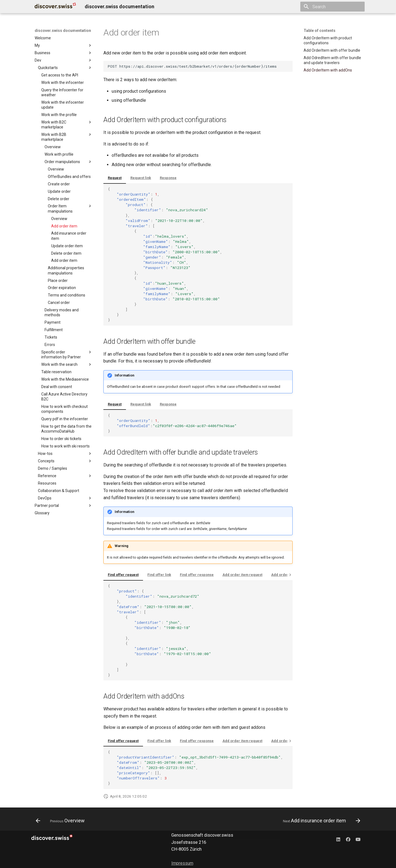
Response (168, 178)
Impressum (182, 863)
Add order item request (242, 575)
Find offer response (197, 575)
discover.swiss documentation (63, 31)
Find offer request (123, 575)
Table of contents (320, 31)
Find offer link (159, 575)
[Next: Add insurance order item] (320, 821)
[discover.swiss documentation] (55, 7)
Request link (141, 178)
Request (115, 178)
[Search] (332, 7)
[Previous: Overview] (62, 821)
